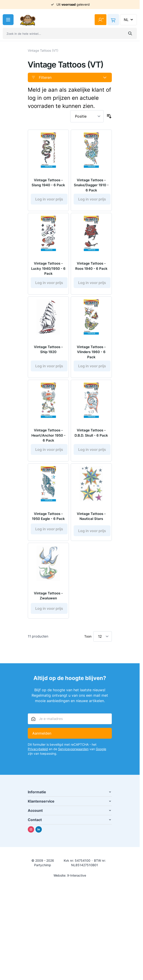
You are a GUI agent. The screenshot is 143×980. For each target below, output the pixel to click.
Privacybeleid (38, 749)
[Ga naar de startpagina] (28, 20)
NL (129, 20)
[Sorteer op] (87, 116)
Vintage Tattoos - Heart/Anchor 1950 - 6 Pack (48, 435)
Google (101, 749)
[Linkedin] (39, 829)
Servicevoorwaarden (73, 749)
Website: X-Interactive (70, 875)
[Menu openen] (8, 20)
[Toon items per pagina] (103, 636)
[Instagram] (31, 829)
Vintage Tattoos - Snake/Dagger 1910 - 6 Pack (91, 185)
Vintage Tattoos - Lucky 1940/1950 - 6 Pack (48, 268)
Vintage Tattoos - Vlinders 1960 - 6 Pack (91, 352)
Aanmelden (42, 733)
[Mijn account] (101, 20)
